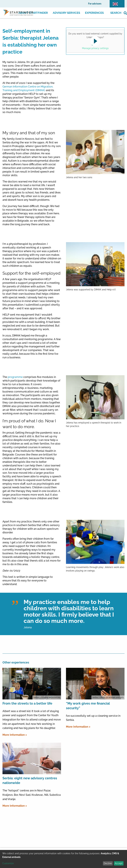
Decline (108, 863)
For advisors (95, 4)
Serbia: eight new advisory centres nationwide (30, 780)
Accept (119, 863)
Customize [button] (8, 863)
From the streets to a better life (27, 703)
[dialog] (63, 859)
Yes (95, 43)
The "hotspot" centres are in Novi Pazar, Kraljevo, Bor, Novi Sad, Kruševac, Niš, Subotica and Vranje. (32, 795)
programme (15, 377)
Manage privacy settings (95, 48)
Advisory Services (66, 13)
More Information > (15, 735)
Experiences (94, 13)
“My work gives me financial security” (88, 706)
